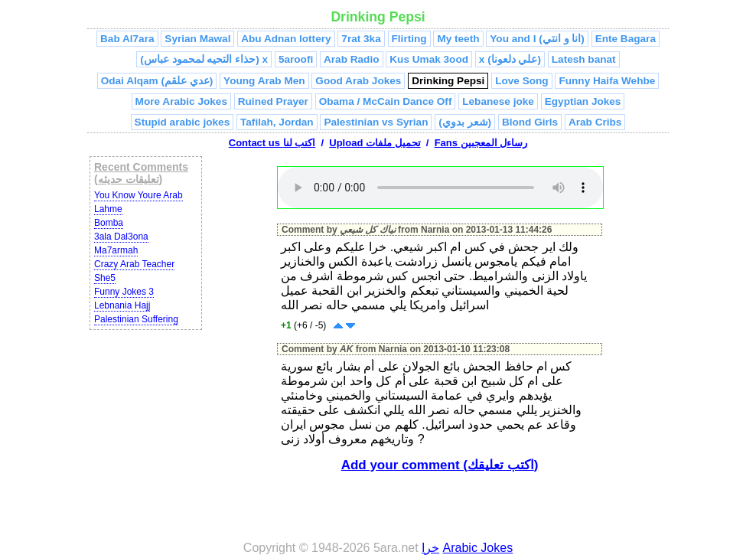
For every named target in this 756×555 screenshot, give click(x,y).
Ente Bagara (626, 39)
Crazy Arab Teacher (134, 264)
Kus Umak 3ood (429, 59)
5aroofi (296, 59)
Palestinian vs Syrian (376, 122)
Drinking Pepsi (448, 81)
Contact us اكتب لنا (272, 143)
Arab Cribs (595, 122)
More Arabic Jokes (181, 101)
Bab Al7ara (127, 39)
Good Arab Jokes (358, 81)
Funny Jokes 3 (124, 292)
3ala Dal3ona (121, 237)
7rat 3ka (361, 39)
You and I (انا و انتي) (537, 39)
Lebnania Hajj (122, 305)
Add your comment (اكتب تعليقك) (440, 465)
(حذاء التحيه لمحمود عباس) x (204, 59)
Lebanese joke (498, 101)
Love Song (521, 81)
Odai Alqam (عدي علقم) (157, 81)
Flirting (409, 39)
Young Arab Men (264, 81)
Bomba (109, 223)
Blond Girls (530, 122)
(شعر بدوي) (465, 122)
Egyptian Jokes (583, 101)
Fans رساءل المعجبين (481, 143)
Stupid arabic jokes (182, 122)
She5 (105, 278)
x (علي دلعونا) (510, 59)
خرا (430, 548)
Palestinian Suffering (136, 319)
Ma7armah (116, 250)
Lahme (108, 209)
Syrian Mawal (197, 39)
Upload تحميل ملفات (375, 143)
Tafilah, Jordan (277, 122)
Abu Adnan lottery (286, 39)
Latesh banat (584, 59)
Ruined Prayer (273, 101)
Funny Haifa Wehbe (607, 81)
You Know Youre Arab (138, 195)
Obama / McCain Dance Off (386, 101)
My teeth (458, 39)
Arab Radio (352, 59)
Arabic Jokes (478, 548)
